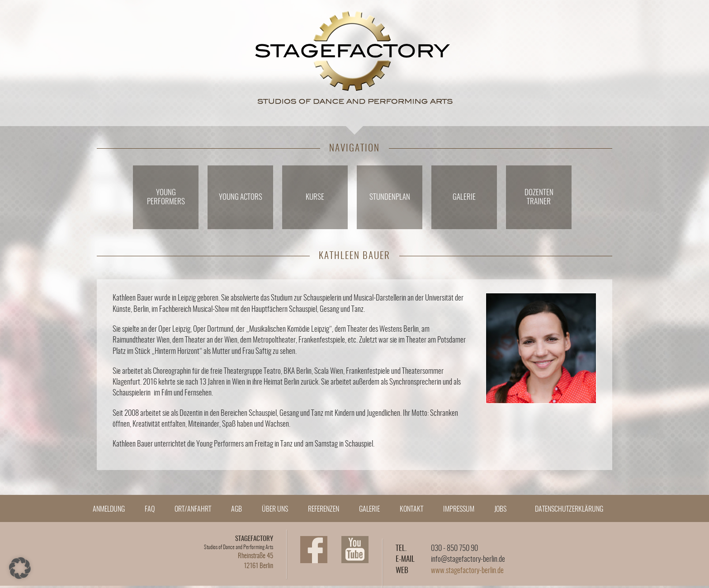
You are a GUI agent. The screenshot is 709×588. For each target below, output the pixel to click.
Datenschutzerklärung (569, 509)
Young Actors (241, 197)
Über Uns (275, 509)
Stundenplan (390, 197)
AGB (236, 509)
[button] (20, 568)
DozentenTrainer (539, 197)
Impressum (459, 509)
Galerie (464, 197)
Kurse (315, 197)
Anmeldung (109, 509)
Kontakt (411, 509)
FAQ (150, 509)
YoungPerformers (166, 197)
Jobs (500, 509)
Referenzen (324, 509)
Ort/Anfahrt (193, 509)
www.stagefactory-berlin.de (467, 571)
